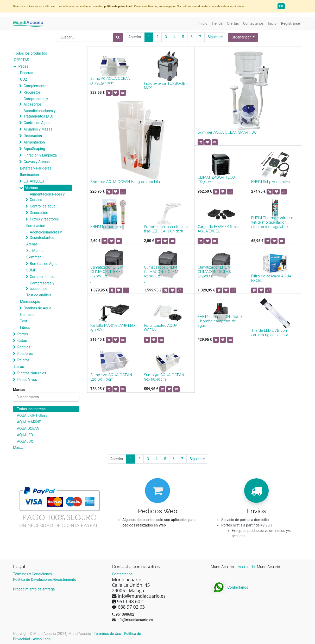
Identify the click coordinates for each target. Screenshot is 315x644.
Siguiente (215, 37)
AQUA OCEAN (28, 428)
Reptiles (24, 347)
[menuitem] (203, 24)
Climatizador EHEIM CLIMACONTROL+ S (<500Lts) (214, 272)
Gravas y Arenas (36, 162)
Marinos (31, 188)
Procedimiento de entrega (34, 589)
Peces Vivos (27, 380)
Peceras (27, 73)
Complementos (36, 86)
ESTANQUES (34, 181)
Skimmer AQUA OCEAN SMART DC (227, 132)
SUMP (31, 270)
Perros (23, 334)
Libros (25, 328)
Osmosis (27, 315)
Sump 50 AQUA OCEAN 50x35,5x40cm (110, 81)
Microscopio (30, 302)
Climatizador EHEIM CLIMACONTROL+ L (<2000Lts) (107, 272)
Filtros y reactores (44, 219)
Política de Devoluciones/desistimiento (45, 580)
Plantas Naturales (32, 373)
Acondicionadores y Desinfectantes (46, 235)
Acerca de (247, 567)
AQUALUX (25, 441)
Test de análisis (39, 295)
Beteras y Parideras (36, 168)
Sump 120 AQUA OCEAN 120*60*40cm (111, 377)
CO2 (24, 79)
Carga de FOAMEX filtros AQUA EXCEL (218, 229)
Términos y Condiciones (32, 574)
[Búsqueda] (118, 37)
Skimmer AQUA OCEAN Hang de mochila (125, 182)
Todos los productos (30, 53)
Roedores (25, 354)
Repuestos (32, 92)
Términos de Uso (107, 634)
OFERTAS (21, 60)
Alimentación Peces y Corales (47, 197)
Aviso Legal (42, 639)
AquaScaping (34, 149)
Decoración (33, 136)
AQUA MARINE (29, 422)
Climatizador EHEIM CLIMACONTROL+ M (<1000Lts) (161, 272)
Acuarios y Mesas (38, 129)
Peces (23, 66)
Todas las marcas (31, 409)
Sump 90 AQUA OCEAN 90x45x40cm (164, 377)
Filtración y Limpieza (40, 155)
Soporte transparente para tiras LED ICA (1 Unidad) (166, 229)
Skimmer (34, 257)
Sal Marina (35, 251)
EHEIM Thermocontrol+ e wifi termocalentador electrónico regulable (272, 222)
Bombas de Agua (43, 264)
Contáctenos (122, 574)
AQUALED (25, 435)
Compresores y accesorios (42, 286)
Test (24, 321)
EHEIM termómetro (106, 227)
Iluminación (29, 175)
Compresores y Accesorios (36, 102)
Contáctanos (229, 587)
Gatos (22, 341)
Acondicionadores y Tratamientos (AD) (39, 113)
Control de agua (42, 206)
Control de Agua (36, 123)
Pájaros (23, 360)
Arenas (32, 244)
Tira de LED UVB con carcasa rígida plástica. (270, 333)
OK (281, 6)
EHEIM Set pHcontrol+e (270, 182)
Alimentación (34, 142)
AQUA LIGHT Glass (32, 415)
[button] (243, 37)
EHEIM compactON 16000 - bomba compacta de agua (220, 321)
